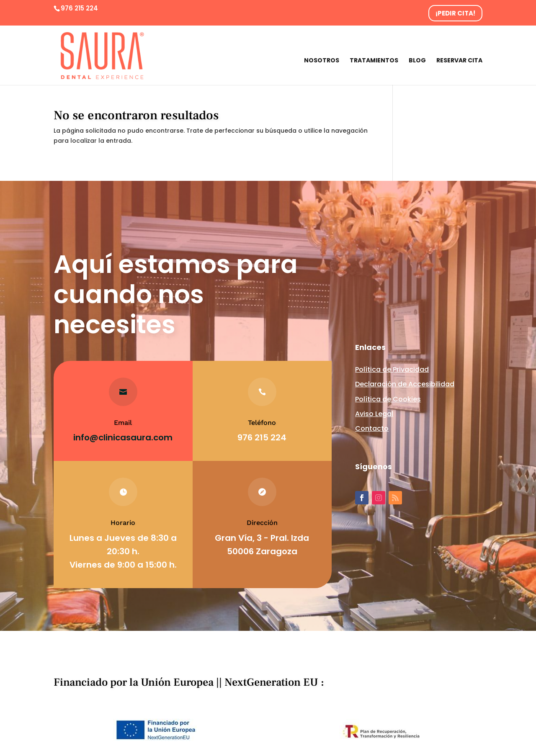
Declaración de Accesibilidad (405, 384)
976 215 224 (79, 8)
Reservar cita (459, 61)
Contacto (372, 428)
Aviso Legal (374, 414)
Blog (417, 61)
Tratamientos (374, 61)
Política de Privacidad (392, 369)
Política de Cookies (388, 399)
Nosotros (322, 61)
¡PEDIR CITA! (455, 13)
